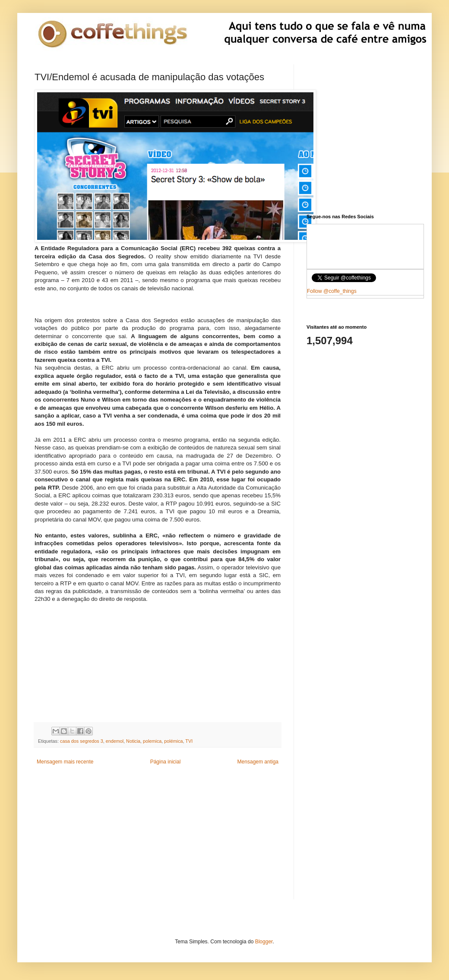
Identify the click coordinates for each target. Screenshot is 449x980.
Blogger (264, 942)
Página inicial (166, 762)
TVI (189, 741)
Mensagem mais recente (65, 762)
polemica (152, 741)
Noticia (133, 741)
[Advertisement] (158, 657)
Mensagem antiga (258, 762)
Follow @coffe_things (332, 291)
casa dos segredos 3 (82, 741)
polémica (173, 741)
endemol (115, 741)
